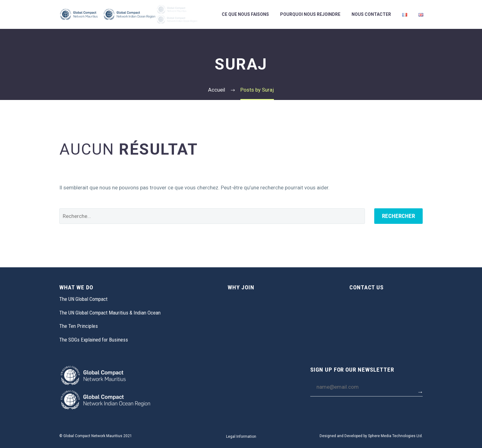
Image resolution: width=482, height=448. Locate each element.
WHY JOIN (241, 287)
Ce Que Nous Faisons (245, 14)
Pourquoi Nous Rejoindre (310, 14)
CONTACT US (367, 287)
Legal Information (241, 437)
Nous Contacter (371, 14)
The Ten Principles (79, 326)
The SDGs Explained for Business (94, 340)
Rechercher (398, 216)
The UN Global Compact (83, 299)
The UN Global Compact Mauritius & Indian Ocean (110, 313)
